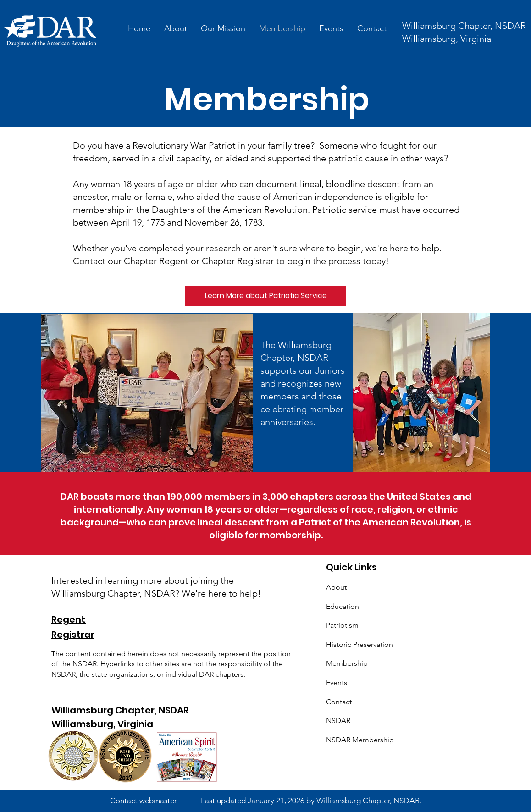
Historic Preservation (360, 644)
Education (343, 606)
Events (337, 682)
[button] (223, 28)
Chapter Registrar (238, 261)
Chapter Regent (157, 261)
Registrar (73, 635)
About (336, 587)
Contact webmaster (146, 801)
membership (290, 535)
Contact (339, 702)
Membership (347, 663)
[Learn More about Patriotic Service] (266, 296)
